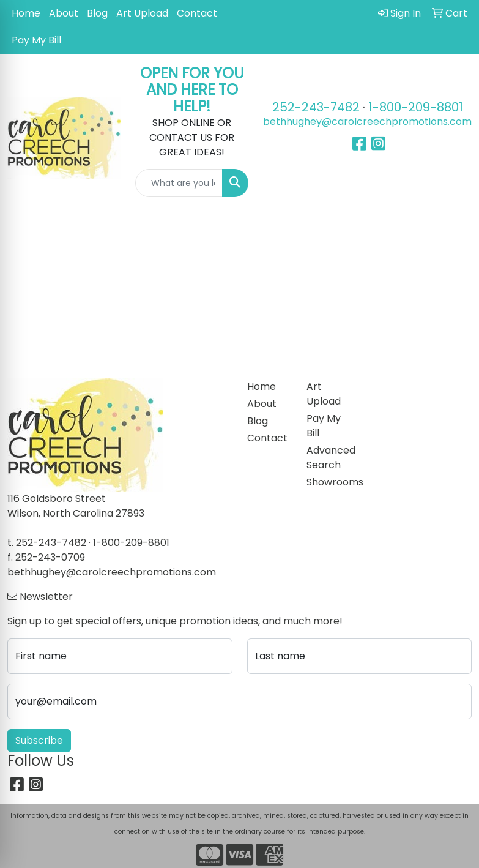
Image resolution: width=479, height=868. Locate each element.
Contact (197, 13)
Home (26, 13)
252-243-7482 (316, 107)
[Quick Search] (179, 183)
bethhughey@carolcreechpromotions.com (367, 122)
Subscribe (39, 740)
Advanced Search (329, 458)
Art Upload (142, 13)
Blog (97, 13)
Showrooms (329, 482)
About (64, 13)
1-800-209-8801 (416, 107)
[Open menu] (455, 228)
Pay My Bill (36, 40)
